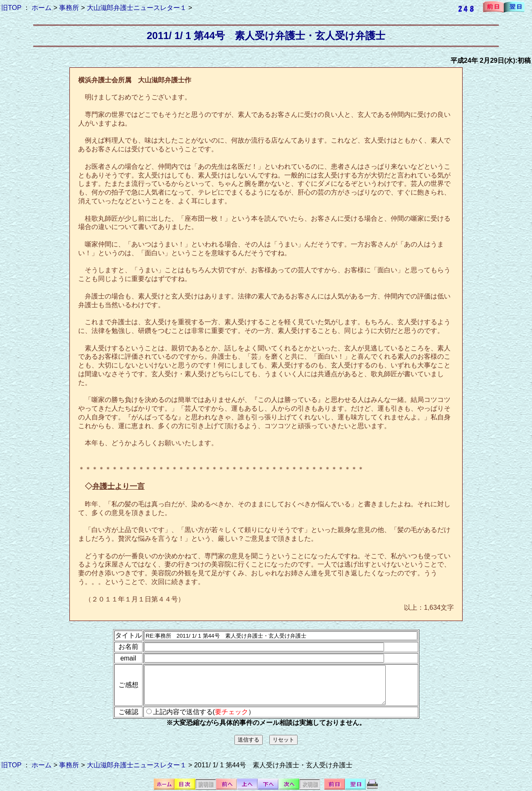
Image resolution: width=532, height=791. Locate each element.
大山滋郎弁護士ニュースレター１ (137, 8)
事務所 (69, 8)
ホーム (42, 8)
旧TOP (11, 8)
